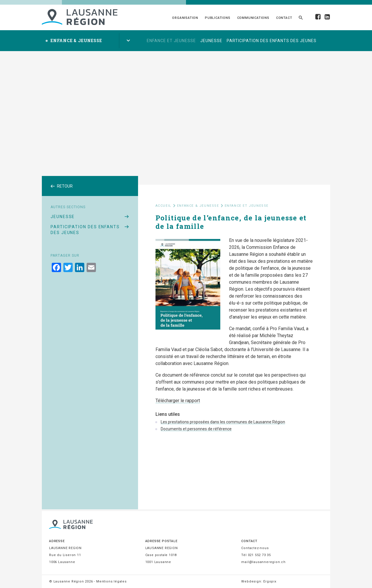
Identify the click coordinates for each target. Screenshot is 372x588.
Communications (253, 18)
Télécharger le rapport (178, 401)
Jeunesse (211, 41)
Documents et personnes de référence (196, 429)
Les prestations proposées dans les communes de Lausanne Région (223, 422)
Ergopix (270, 581)
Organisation (185, 18)
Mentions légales (111, 581)
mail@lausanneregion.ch (263, 562)
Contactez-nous (255, 548)
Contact (284, 18)
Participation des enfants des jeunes (272, 41)
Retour (62, 186)
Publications (218, 18)
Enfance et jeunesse (171, 41)
